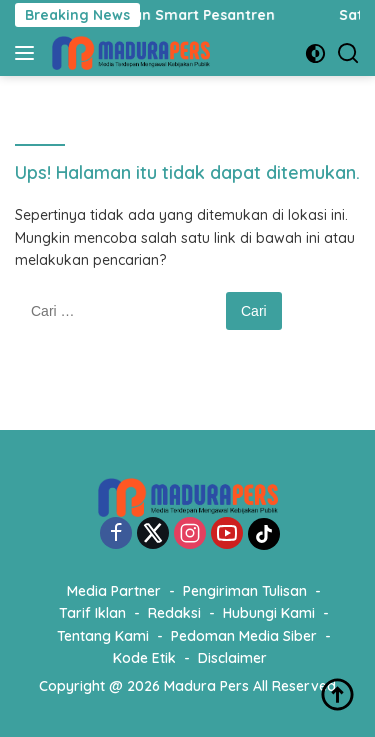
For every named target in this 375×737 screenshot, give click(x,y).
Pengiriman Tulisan (245, 591)
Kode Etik (144, 658)
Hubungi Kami (269, 613)
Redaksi (174, 613)
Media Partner (114, 591)
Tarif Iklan (92, 613)
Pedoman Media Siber (244, 636)
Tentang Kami (103, 636)
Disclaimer (232, 658)
